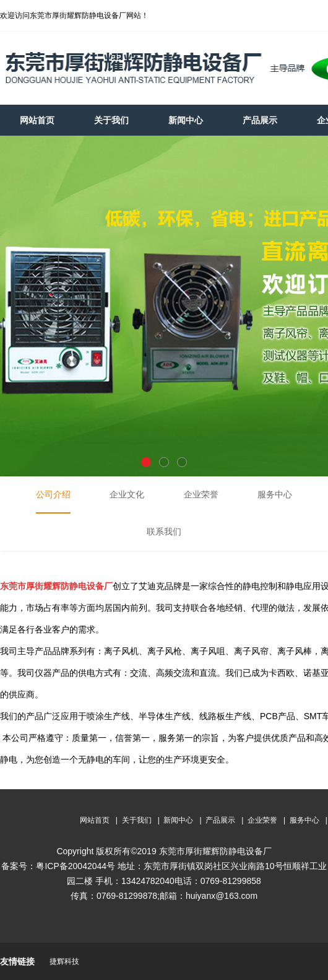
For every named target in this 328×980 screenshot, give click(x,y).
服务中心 (304, 820)
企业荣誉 (262, 820)
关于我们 (137, 820)
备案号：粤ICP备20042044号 (58, 866)
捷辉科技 (64, 961)
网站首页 (95, 820)
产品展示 (220, 820)
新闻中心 (178, 820)
